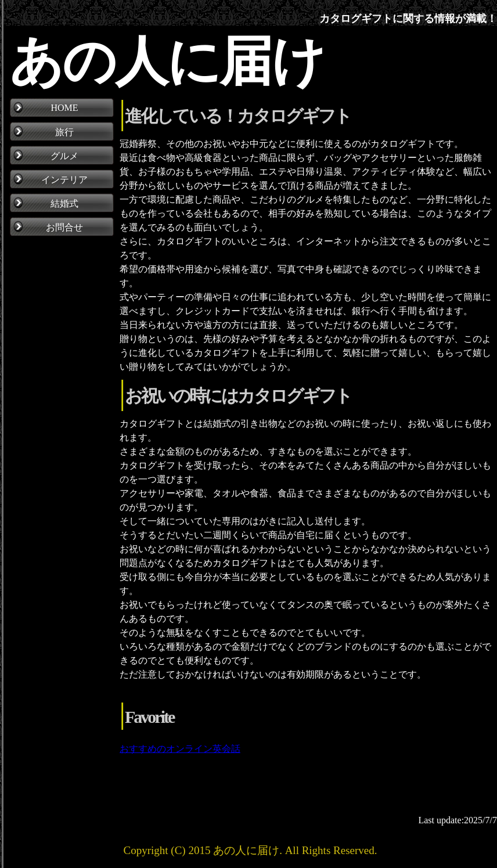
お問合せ (64, 227)
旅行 (64, 132)
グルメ (64, 156)
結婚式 (64, 204)
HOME (64, 108)
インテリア (64, 180)
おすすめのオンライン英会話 (180, 749)
